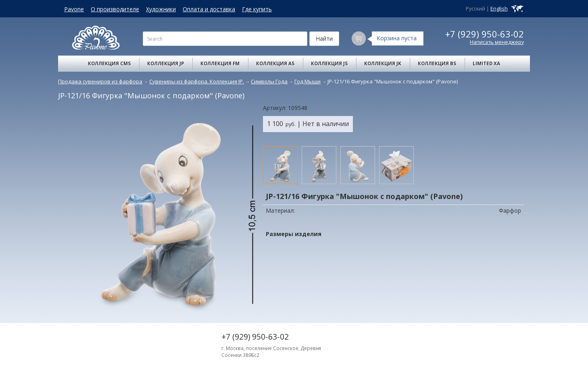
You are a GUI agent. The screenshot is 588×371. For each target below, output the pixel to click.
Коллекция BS (437, 63)
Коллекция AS (275, 63)
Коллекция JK (383, 63)
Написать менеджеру (497, 42)
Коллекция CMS (109, 63)
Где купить (257, 9)
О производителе (115, 9)
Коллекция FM (220, 63)
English (499, 9)
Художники (161, 9)
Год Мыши (308, 81)
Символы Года (269, 81)
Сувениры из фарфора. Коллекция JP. (197, 81)
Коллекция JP (166, 63)
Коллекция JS (329, 63)
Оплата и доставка (209, 9)
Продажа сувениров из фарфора (100, 81)
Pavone (74, 9)
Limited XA (486, 63)
